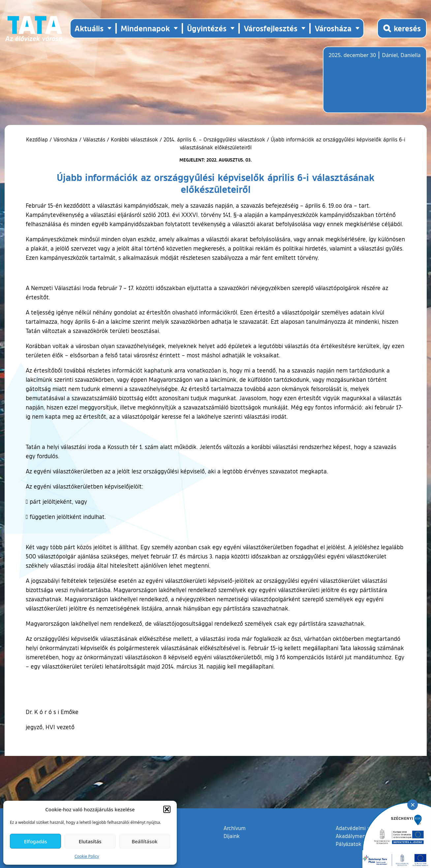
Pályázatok (349, 844)
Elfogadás (36, 841)
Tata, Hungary (366, 84)
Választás (94, 139)
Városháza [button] (333, 28)
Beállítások (144, 841)
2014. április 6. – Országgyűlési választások (214, 139)
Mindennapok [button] (145, 28)
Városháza (65, 139)
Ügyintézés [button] (207, 28)
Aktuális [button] (89, 28)
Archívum (235, 828)
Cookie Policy (87, 856)
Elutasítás (90, 841)
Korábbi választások (134, 139)
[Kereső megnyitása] (402, 28)
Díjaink (232, 836)
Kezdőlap (38, 139)
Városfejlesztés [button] (271, 28)
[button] (167, 809)
